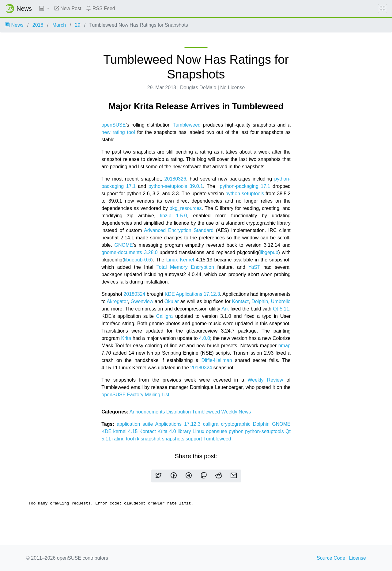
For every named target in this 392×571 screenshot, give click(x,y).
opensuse (217, 431)
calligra (212, 424)
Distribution (179, 412)
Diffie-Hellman (217, 360)
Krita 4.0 (168, 431)
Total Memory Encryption (185, 267)
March (59, 25)
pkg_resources (186, 208)
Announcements (148, 412)
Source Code (331, 558)
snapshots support (183, 439)
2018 (38, 25)
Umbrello (281, 301)
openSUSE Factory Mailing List (135, 395)
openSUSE (113, 125)
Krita (126, 338)
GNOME (123, 245)
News (14, 25)
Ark (225, 309)
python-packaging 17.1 (245, 186)
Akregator (117, 301)
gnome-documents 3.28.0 (129, 252)
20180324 (134, 294)
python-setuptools (245, 194)
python (237, 431)
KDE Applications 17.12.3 (192, 294)
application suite (136, 424)
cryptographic (237, 424)
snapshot (151, 439)
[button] (44, 9)
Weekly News (236, 412)
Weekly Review (265, 380)
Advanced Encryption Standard (179, 230)
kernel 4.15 (126, 431)
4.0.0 (205, 338)
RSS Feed (100, 8)
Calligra (164, 316)
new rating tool (118, 132)
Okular (172, 301)
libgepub (269, 252)
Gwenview (142, 301)
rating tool (124, 439)
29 (78, 25)
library (185, 431)
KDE (107, 431)
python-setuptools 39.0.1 (176, 186)
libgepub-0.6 (138, 260)
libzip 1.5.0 (174, 216)
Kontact (240, 301)
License (358, 558)
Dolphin (260, 301)
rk (138, 439)
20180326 (175, 179)
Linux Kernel (180, 260)
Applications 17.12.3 (179, 424)
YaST (254, 267)
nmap (285, 346)
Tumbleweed (187, 125)
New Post (68, 8)
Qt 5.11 (281, 309)
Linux (199, 431)
